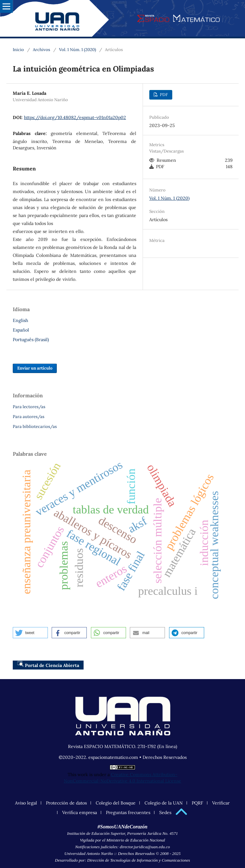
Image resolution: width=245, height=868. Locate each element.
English (20, 320)
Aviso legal (26, 803)
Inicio (18, 50)
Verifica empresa (80, 812)
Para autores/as (29, 417)
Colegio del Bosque (116, 803)
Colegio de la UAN (164, 803)
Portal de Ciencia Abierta (48, 664)
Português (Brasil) (31, 340)
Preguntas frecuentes (128, 812)
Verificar (221, 803)
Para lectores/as (29, 407)
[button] (30, 633)
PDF (163, 95)
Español (21, 330)
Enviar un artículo (35, 368)
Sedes (165, 812)
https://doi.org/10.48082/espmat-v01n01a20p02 (75, 117)
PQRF (197, 803)
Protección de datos (66, 803)
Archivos (41, 50)
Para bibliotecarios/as (35, 427)
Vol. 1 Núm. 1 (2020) (78, 50)
